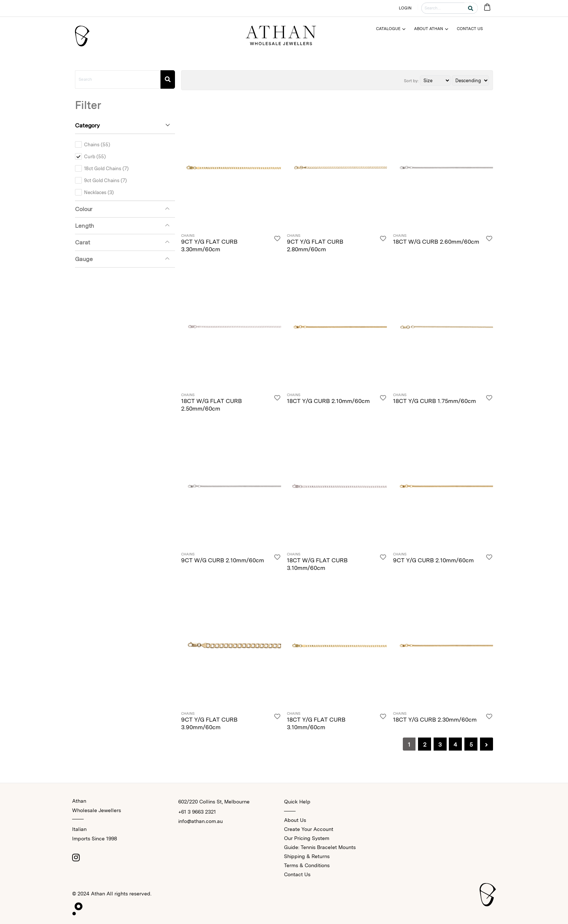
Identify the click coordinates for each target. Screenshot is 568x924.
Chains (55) (97, 144)
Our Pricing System (307, 838)
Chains (188, 236)
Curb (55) (95, 156)
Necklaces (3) (99, 192)
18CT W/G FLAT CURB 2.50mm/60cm (212, 405)
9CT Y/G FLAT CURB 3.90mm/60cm (209, 723)
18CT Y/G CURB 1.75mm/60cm (435, 401)
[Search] (168, 79)
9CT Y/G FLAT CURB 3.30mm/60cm (209, 245)
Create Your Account (309, 829)
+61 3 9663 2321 (197, 812)
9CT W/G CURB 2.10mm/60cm (223, 560)
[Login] (277, 244)
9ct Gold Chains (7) (105, 180)
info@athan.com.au (201, 821)
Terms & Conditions (307, 865)
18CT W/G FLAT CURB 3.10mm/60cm (317, 564)
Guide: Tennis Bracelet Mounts (320, 847)
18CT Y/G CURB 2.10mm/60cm (328, 401)
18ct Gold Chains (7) (106, 168)
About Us (295, 820)
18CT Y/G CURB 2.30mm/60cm (435, 720)
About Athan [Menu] (429, 29)
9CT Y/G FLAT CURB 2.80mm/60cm (315, 245)
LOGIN (405, 8)
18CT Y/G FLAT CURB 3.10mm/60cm (316, 723)
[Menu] (394, 29)
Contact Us (297, 874)
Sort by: (411, 81)
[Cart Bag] (487, 7)
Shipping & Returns (307, 856)
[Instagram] (76, 857)
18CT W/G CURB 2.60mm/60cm (436, 242)
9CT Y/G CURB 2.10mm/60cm (433, 560)
